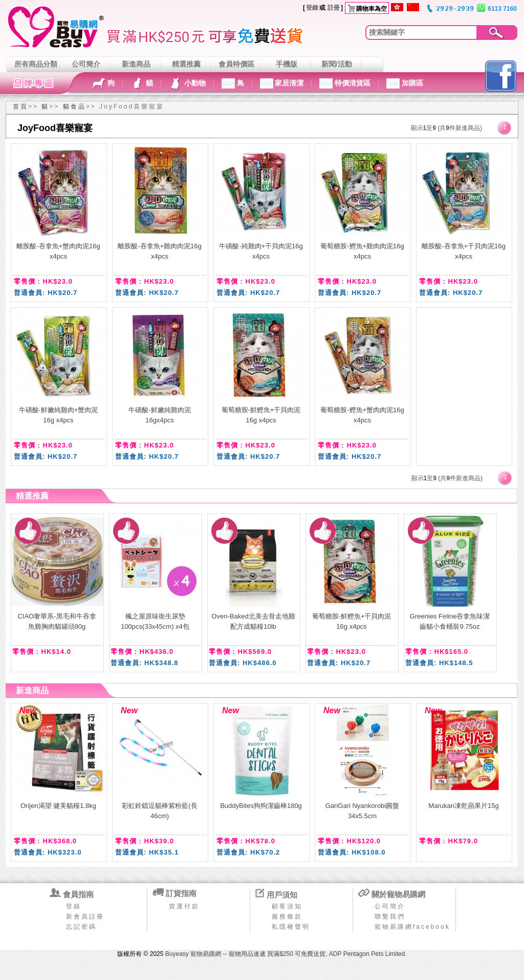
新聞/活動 (337, 64)
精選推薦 (186, 64)
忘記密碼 (81, 927)
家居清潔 (289, 83)
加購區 (411, 83)
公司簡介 (86, 64)
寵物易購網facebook (412, 927)
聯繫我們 (390, 917)
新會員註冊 (85, 917)
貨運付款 (184, 906)
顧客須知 (287, 906)
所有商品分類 (36, 64)
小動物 (194, 83)
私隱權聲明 (291, 927)
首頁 (20, 106)
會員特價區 (236, 64)
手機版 (287, 64)
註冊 (334, 8)
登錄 (312, 8)
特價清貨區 (352, 83)
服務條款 (287, 917)
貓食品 (74, 106)
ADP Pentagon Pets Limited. (368, 954)
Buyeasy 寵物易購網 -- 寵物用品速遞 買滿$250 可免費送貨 (245, 954)
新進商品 (136, 64)
